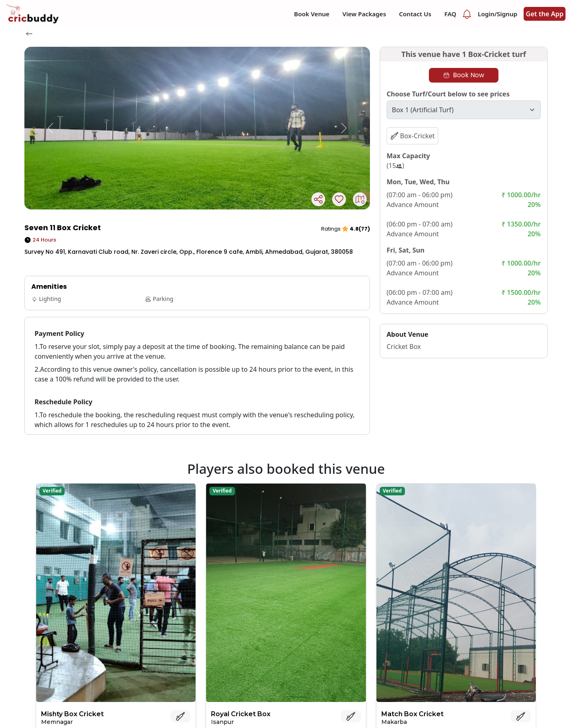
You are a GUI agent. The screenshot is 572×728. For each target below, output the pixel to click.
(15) (395, 166)
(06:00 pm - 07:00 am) (420, 224)
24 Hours (40, 240)
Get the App (545, 14)
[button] (50, 128)
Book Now (464, 75)
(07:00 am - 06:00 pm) (420, 195)
